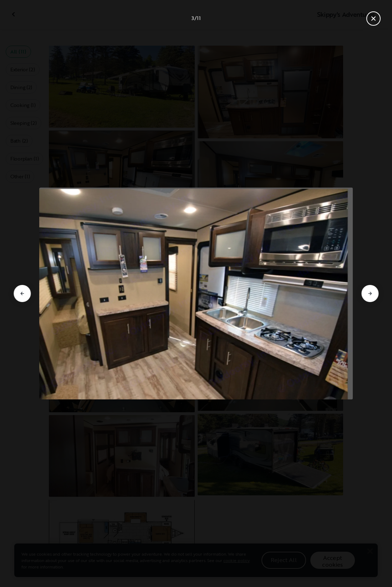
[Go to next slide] (370, 293)
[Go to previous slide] (22, 293)
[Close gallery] (373, 19)
